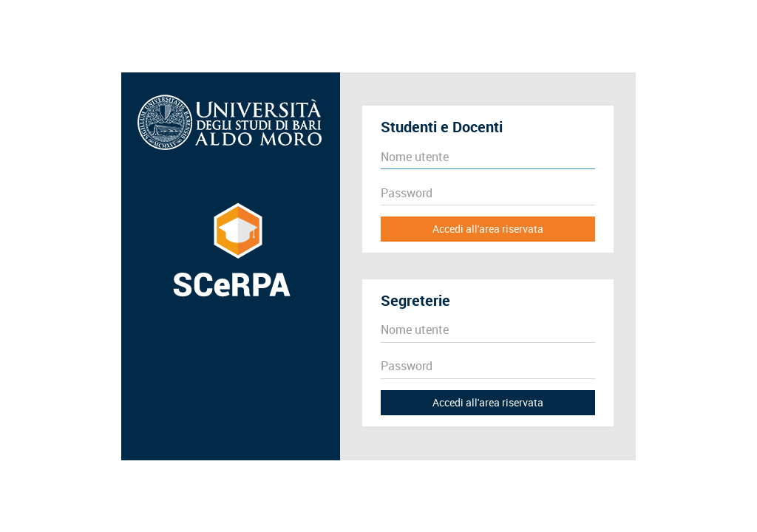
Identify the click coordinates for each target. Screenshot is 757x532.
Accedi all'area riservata (488, 229)
